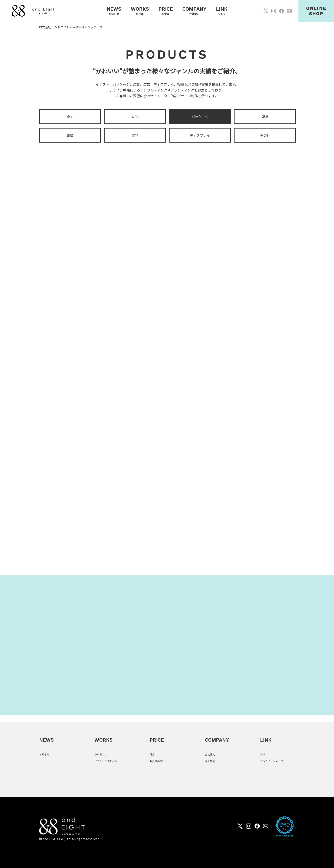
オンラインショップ (272, 761)
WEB (135, 117)
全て (70, 117)
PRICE (157, 740)
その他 (265, 136)
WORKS (103, 740)
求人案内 (210, 761)
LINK (266, 740)
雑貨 (265, 117)
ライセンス (101, 754)
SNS (262, 754)
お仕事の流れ (157, 761)
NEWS (46, 740)
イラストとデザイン (106, 761)
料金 (152, 754)
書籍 (70, 136)
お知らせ (44, 754)
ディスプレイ (200, 136)
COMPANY (217, 740)
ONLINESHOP (316, 11)
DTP (135, 136)
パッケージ (200, 117)
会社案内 (210, 754)
